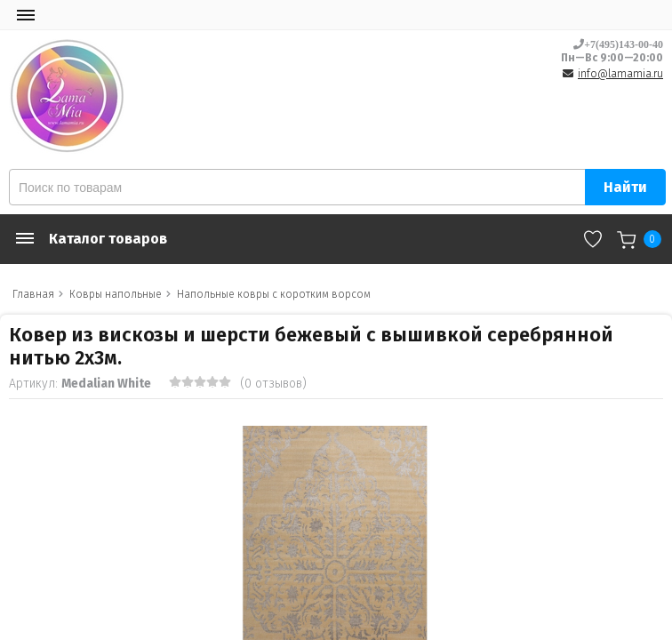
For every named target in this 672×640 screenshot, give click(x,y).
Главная (33, 294)
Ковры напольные (116, 294)
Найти (625, 187)
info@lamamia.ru (620, 74)
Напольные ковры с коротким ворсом (274, 294)
